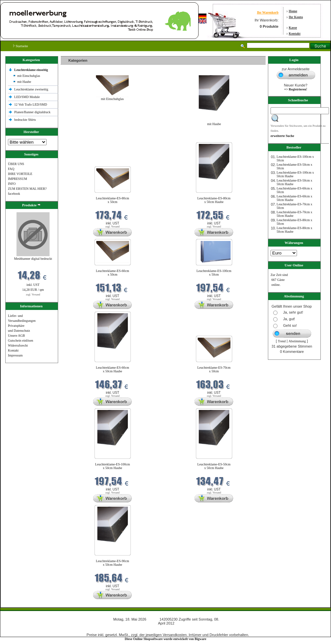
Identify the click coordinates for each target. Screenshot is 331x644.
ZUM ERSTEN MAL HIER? (27, 189)
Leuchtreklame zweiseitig (32, 89)
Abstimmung (297, 341)
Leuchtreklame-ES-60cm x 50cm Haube (112, 369)
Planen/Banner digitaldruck (32, 112)
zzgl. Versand (33, 295)
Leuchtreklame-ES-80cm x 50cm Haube (214, 200)
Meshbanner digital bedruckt (33, 259)
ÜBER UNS (16, 164)
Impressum (15, 355)
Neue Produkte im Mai (77, 138)
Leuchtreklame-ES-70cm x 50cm (214, 369)
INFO (12, 184)
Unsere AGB (16, 336)
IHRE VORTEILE (20, 174)
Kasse (293, 28)
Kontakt (295, 34)
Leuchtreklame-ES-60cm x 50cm (112, 273)
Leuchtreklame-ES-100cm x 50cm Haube (113, 466)
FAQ (11, 169)
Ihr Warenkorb (268, 12)
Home (293, 11)
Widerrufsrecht (18, 345)
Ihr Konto (296, 17)
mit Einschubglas (29, 76)
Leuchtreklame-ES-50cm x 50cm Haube (214, 466)
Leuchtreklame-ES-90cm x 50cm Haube (112, 563)
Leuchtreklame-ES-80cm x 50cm (112, 200)
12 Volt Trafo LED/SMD (31, 104)
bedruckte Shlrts (25, 120)
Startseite (21, 46)
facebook (14, 194)
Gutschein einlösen (20, 340)
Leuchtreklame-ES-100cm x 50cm (214, 273)
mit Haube (24, 82)
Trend (282, 341)
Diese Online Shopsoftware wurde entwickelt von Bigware (166, 639)
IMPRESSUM (18, 179)
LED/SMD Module (27, 97)
